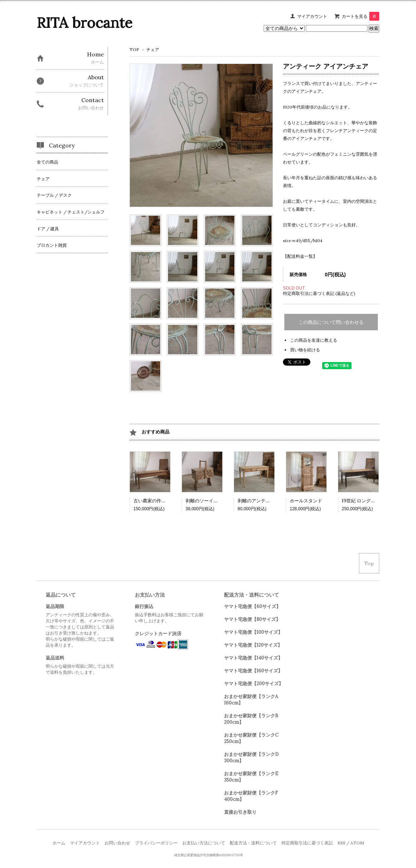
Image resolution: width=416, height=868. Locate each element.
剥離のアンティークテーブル (268, 501)
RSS (341, 843)
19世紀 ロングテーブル (366, 501)
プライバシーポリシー (156, 843)
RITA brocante (85, 23)
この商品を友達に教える (314, 340)
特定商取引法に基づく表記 (307, 843)
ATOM (357, 843)
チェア (153, 49)
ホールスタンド (306, 501)
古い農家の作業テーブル (159, 501)
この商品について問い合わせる (331, 322)
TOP (134, 49)
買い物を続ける (305, 350)
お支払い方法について (204, 843)
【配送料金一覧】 (300, 256)
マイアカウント (312, 16)
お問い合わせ (117, 843)
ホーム (59, 843)
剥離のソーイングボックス (213, 501)
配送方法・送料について (253, 843)
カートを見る (361, 16)
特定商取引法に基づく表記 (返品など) (319, 293)
